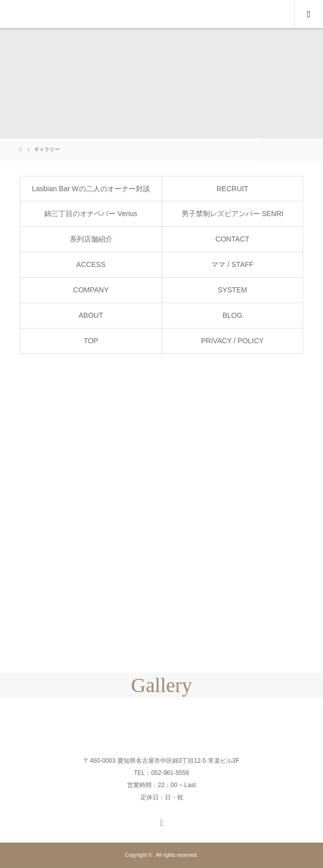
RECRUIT (232, 189)
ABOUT (91, 315)
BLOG (232, 315)
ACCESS (91, 264)
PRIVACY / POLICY (232, 341)
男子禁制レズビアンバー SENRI (233, 214)
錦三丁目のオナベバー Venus (91, 214)
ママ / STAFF (232, 264)
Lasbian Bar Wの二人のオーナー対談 (91, 189)
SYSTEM (232, 290)
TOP (91, 341)
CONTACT (233, 239)
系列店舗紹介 (91, 239)
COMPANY (91, 290)
